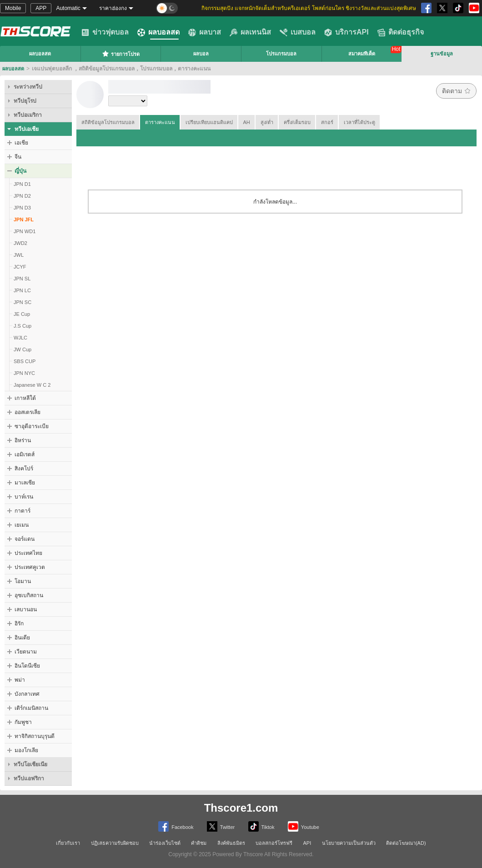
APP (41, 8)
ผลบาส (205, 32)
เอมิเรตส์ (25, 454)
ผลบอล (201, 54)
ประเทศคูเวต (30, 567)
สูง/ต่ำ (267, 122)
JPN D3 (22, 208)
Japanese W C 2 (32, 385)
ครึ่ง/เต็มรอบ (297, 122)
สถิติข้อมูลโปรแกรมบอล (108, 122)
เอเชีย (21, 143)
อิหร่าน (23, 440)
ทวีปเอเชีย (27, 129)
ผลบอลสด (158, 32)
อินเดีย (22, 638)
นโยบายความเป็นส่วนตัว (349, 843)
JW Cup (23, 349)
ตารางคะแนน (160, 122)
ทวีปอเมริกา (28, 115)
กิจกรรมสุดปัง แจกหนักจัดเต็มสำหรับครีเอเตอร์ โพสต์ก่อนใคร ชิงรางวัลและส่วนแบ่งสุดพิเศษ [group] (309, 8)
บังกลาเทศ (27, 694)
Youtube (304, 826)
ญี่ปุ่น (20, 171)
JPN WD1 (25, 231)
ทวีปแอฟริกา (29, 778)
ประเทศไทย (28, 553)
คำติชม (199, 843)
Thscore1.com (241, 808)
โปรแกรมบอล (281, 54)
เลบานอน (26, 609)
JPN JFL (24, 219)
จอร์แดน (25, 539)
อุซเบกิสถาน (29, 595)
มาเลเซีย (25, 483)
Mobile (13, 8)
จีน (18, 157)
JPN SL (22, 279)
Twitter (221, 826)
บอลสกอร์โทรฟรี (274, 843)
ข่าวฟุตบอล (105, 32)
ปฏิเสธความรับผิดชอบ (115, 843)
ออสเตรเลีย (28, 412)
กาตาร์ (23, 511)
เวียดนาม (26, 652)
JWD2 (20, 243)
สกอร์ (327, 122)
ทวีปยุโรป (25, 101)
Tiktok (261, 826)
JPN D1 (22, 184)
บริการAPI (346, 32)
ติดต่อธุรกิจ (401, 32)
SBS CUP (25, 361)
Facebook (176, 826)
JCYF (20, 267)
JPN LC (22, 290)
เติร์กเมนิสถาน (31, 708)
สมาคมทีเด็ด (362, 54)
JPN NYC (24, 373)
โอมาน (23, 581)
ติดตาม (456, 91)
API (307, 843)
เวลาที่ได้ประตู (359, 122)
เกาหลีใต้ (25, 398)
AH (247, 122)
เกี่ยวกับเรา (68, 843)
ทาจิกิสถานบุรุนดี (35, 736)
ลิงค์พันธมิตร (231, 843)
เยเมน (22, 525)
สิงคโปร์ (24, 469)
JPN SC (23, 302)
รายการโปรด (121, 54)
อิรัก (19, 624)
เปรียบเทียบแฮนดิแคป (209, 122)
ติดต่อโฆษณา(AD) (406, 843)
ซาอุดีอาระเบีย (32, 426)
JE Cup (22, 314)
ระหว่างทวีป (28, 87)
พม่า (20, 680)
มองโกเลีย (26, 750)
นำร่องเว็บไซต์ (165, 843)
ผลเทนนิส (250, 32)
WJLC (20, 338)
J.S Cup (23, 326)
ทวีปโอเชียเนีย (30, 764)
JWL (19, 255)
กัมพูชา (23, 722)
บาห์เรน (24, 497)
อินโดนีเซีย (27, 666)
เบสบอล (298, 32)
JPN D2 (22, 196)
